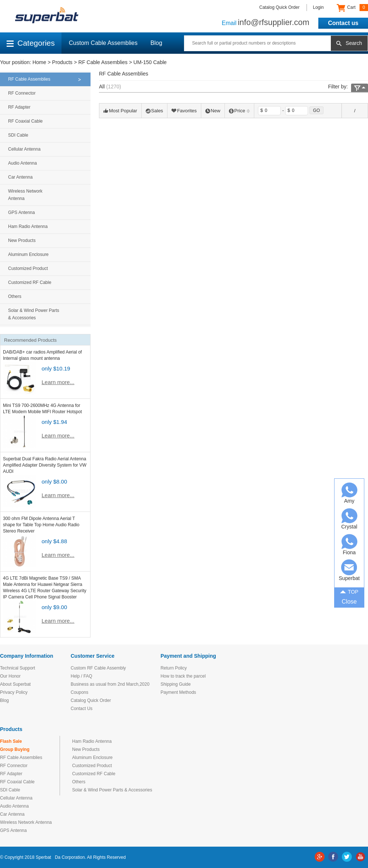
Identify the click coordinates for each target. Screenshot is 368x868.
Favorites (184, 111)
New (213, 111)
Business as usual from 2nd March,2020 (110, 684)
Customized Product (28, 268)
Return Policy (174, 668)
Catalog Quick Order (279, 7)
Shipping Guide (176, 684)
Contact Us (82, 709)
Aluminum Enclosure (28, 254)
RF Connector (22, 93)
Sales (155, 111)
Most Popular (120, 111)
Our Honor (10, 676)
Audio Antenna (22, 163)
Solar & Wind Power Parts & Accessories (34, 314)
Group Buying (15, 749)
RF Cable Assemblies (103, 62)
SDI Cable (18, 135)
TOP (349, 591)
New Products (22, 240)
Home (39, 62)
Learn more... (58, 382)
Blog (156, 43)
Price (240, 111)
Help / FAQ (82, 676)
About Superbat (15, 684)
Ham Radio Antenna (28, 226)
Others (15, 296)
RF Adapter (19, 107)
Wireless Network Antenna (25, 195)
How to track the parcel (183, 676)
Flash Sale (11, 741)
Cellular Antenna (24, 149)
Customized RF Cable (30, 282)
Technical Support (17, 668)
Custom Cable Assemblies (103, 43)
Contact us (343, 23)
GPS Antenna (22, 212)
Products (62, 62)
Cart (352, 8)
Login (318, 7)
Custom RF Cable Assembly (98, 668)
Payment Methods (178, 692)
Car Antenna (20, 177)
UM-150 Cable (150, 62)
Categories (31, 43)
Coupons (79, 692)
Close (349, 602)
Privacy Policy (14, 692)
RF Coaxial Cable (25, 121)
